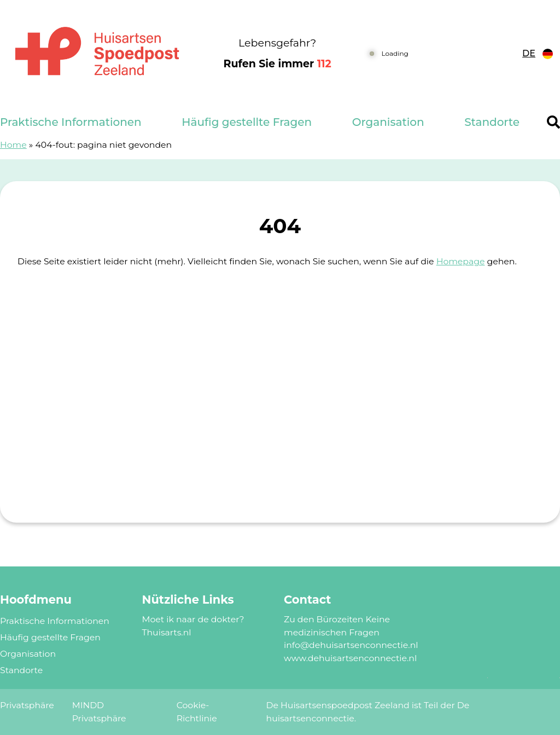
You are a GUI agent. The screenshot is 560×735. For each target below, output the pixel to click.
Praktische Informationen (71, 122)
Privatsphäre (27, 705)
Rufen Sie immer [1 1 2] (278, 64)
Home (13, 145)
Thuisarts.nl (167, 632)
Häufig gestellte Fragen (247, 122)
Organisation (388, 122)
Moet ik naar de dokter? (193, 619)
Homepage (461, 261)
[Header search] (553, 122)
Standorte (492, 122)
